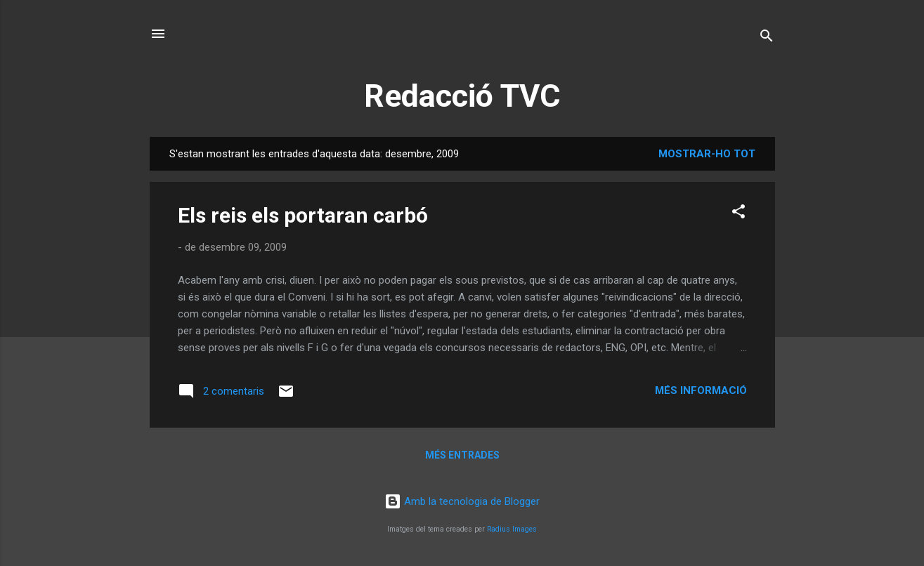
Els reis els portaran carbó (303, 215)
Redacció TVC (462, 96)
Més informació (701, 390)
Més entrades (462, 455)
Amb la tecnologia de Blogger (462, 501)
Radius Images (512, 529)
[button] (738, 214)
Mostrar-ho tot (707, 154)
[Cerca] (767, 38)
